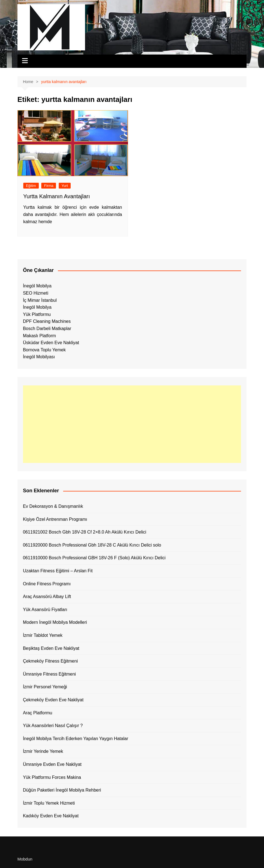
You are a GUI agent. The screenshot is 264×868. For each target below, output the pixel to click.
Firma (49, 186)
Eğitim (31, 186)
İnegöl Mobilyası (39, 357)
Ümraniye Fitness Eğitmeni (49, 674)
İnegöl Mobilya (37, 286)
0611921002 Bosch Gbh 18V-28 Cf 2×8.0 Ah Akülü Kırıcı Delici (85, 532)
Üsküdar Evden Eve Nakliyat (51, 343)
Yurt (65, 186)
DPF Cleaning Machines (47, 321)
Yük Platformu (37, 314)
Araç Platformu (38, 713)
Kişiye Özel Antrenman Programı (55, 519)
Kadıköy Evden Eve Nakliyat (51, 816)
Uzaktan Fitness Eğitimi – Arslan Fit (58, 571)
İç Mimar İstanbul (40, 300)
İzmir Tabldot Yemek (43, 635)
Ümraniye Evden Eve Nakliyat (52, 764)
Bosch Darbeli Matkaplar (47, 329)
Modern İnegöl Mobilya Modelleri (55, 622)
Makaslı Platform (39, 336)
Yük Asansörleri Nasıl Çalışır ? (53, 726)
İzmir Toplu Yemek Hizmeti (49, 803)
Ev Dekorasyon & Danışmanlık (53, 506)
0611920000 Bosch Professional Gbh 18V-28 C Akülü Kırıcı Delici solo (92, 545)
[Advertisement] (132, 424)
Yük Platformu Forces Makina (52, 777)
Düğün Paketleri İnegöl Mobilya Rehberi (62, 790)
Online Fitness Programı (47, 584)
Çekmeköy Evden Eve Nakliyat (53, 700)
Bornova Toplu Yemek (44, 350)
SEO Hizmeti (36, 293)
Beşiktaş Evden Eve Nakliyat (51, 648)
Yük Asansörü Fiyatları (45, 610)
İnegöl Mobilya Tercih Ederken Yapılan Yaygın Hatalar (76, 739)
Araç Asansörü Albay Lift (47, 597)
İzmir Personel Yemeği (45, 687)
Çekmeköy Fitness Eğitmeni (50, 661)
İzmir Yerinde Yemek (43, 751)
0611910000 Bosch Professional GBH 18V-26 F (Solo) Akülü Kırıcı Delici (94, 558)
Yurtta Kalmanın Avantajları (57, 196)
